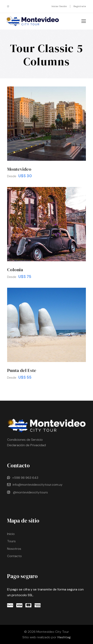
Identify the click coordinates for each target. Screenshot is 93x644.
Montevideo (19, 169)
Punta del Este (22, 370)
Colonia (15, 270)
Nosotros (14, 549)
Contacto (14, 556)
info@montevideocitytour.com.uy (38, 485)
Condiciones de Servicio (25, 440)
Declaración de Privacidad (26, 445)
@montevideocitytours (30, 492)
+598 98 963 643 (25, 478)
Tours (11, 541)
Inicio (11, 534)
